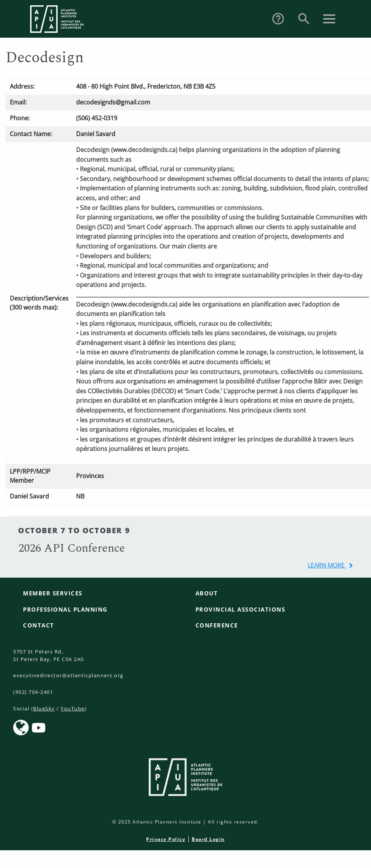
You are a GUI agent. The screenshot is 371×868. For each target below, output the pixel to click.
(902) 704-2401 (33, 692)
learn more (327, 565)
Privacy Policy (166, 839)
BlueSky (44, 709)
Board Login (208, 839)
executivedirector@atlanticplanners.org (68, 675)
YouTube (73, 709)
